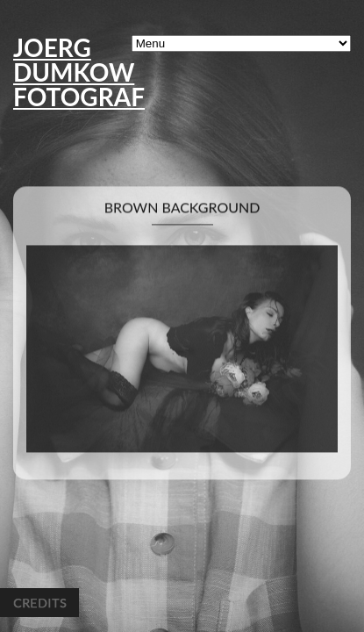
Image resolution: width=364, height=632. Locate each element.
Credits (39, 603)
